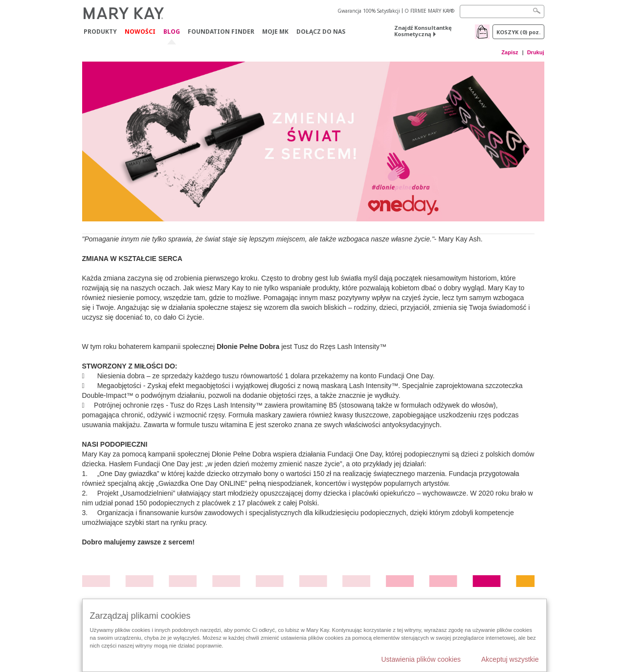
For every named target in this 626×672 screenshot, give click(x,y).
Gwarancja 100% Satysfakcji (369, 11)
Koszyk (518, 32)
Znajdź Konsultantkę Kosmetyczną (423, 31)
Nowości (140, 32)
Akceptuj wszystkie (510, 659)
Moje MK (275, 32)
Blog (172, 32)
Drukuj (536, 52)
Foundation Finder (221, 32)
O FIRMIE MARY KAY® (429, 11)
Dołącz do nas (321, 32)
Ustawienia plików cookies (421, 659)
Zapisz (510, 52)
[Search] (502, 11)
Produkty (100, 32)
